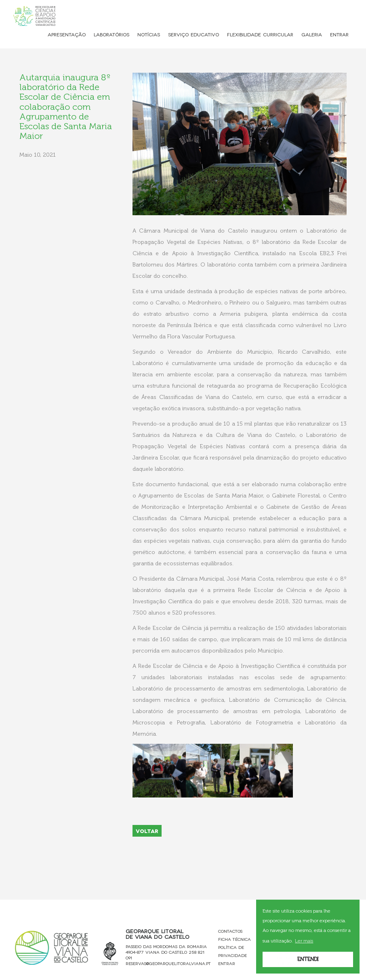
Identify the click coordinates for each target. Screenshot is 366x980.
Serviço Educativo (194, 34)
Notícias (149, 34)
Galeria (312, 34)
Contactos (230, 931)
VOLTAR (147, 831)
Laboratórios (111, 34)
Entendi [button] (308, 959)
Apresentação (67, 34)
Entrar (339, 34)
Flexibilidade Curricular (260, 34)
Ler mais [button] (304, 941)
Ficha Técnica (235, 939)
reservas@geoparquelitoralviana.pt (168, 963)
